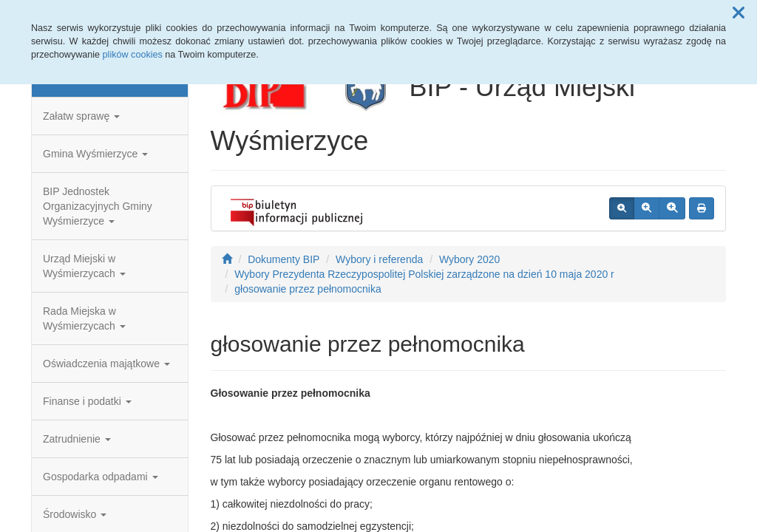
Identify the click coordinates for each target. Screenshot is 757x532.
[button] (739, 13)
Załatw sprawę (81, 116)
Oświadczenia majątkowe (106, 364)
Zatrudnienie (77, 439)
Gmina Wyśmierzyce (95, 154)
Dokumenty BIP (284, 259)
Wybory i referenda (379, 259)
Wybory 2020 (469, 259)
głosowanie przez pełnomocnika (308, 289)
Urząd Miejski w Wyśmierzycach (84, 266)
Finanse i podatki (87, 401)
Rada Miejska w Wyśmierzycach (84, 318)
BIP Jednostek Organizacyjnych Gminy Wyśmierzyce (98, 206)
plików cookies (133, 55)
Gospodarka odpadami (101, 477)
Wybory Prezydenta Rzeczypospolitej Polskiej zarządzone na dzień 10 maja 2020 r (424, 274)
